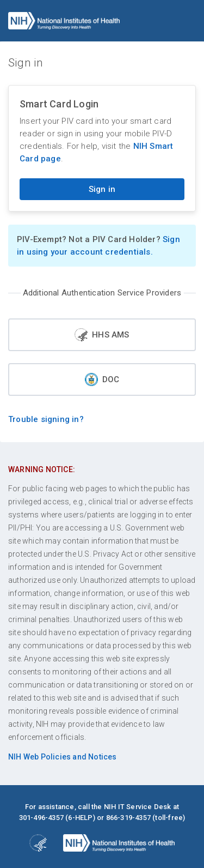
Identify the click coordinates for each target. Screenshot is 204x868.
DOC (102, 379)
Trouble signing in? (46, 419)
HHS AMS (102, 335)
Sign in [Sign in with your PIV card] (102, 189)
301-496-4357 (41, 818)
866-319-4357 (128, 818)
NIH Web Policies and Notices (63, 757)
